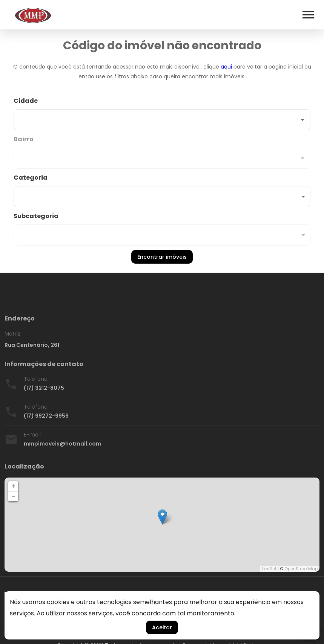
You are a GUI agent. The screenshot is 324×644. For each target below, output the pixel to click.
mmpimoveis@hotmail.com (62, 444)
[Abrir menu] (308, 15)
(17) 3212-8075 (44, 388)
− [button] (14, 496)
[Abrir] (303, 120)
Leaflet (269, 569)
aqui (226, 67)
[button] (162, 197)
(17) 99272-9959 (46, 416)
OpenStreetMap (301, 569)
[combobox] (162, 113)
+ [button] (13, 486)
